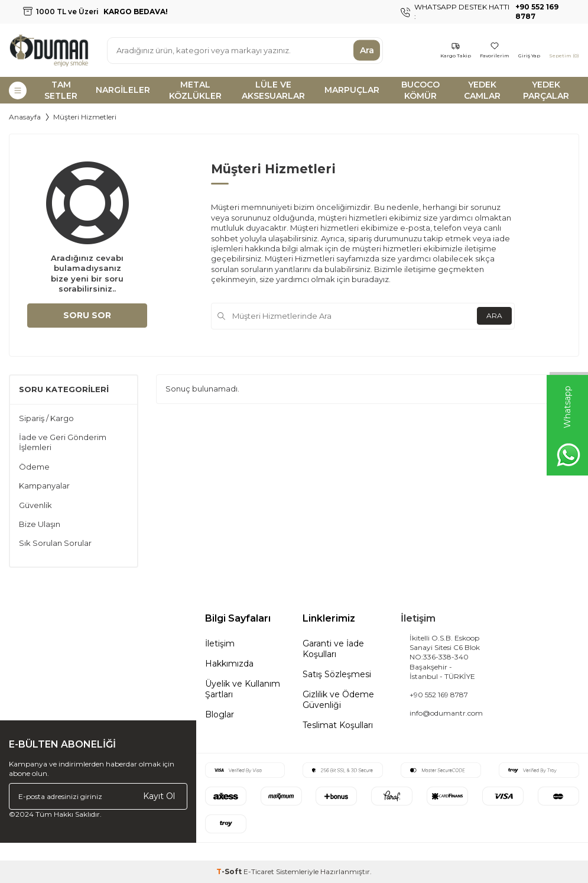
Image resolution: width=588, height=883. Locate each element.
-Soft (230, 871)
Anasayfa (25, 117)
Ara (367, 50)
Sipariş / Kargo (46, 418)
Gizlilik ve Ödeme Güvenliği (338, 700)
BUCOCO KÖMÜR (420, 90)
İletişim (220, 643)
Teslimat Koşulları (338, 725)
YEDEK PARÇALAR (546, 90)
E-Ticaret (259, 871)
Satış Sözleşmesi (337, 674)
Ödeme (34, 467)
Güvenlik (35, 505)
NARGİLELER (123, 90)
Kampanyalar (44, 486)
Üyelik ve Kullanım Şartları (243, 689)
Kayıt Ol (159, 796)
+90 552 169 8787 (439, 695)
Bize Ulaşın (40, 524)
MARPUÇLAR (352, 90)
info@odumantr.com (446, 713)
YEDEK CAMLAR (482, 90)
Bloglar (220, 714)
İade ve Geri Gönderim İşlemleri (63, 442)
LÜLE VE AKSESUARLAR (273, 90)
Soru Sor (87, 315)
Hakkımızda (229, 664)
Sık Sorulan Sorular (55, 543)
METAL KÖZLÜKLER (195, 90)
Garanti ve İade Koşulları (333, 649)
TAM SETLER (61, 90)
